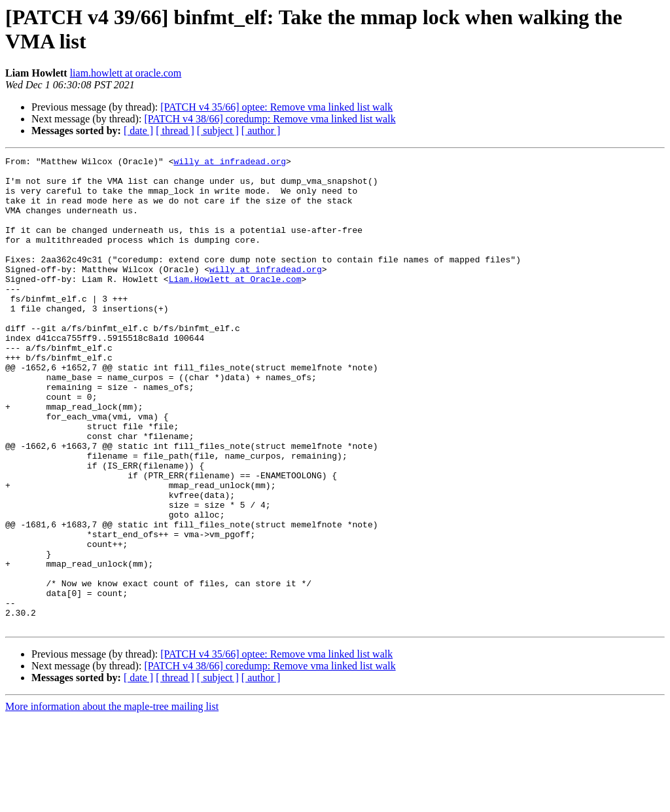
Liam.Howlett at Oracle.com (235, 304)
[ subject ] (218, 131)
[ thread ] (175, 131)
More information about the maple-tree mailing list (112, 801)
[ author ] (261, 131)
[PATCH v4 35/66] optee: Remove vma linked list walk (276, 107)
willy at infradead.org (230, 163)
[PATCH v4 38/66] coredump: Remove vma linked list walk (270, 119)
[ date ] (138, 131)
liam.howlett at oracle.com (126, 73)
